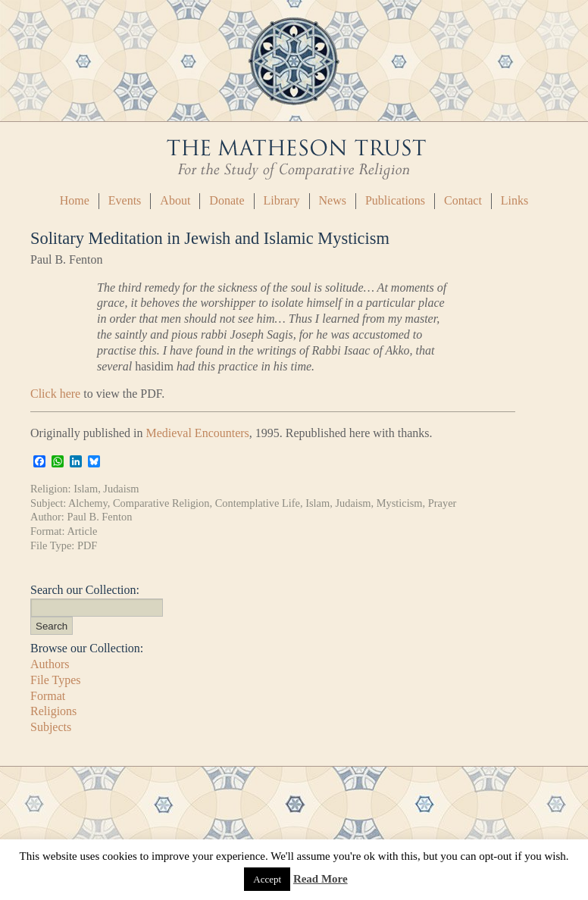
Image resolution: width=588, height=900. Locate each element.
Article (82, 531)
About (175, 200)
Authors (50, 664)
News (333, 200)
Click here (55, 394)
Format (48, 696)
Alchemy (88, 503)
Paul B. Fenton (99, 517)
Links (514, 200)
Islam (86, 489)
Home (75, 200)
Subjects (51, 727)
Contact (463, 200)
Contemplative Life (258, 503)
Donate (227, 200)
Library (282, 200)
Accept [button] (267, 879)
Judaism (121, 489)
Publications (395, 200)
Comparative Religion (161, 503)
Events (125, 200)
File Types (56, 680)
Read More (321, 879)
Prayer (443, 503)
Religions (53, 711)
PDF (87, 545)
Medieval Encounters (197, 433)
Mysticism (400, 503)
